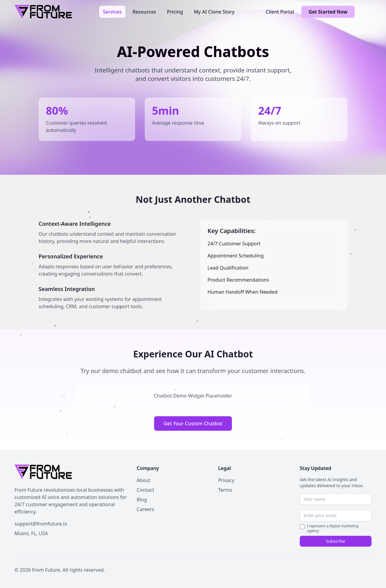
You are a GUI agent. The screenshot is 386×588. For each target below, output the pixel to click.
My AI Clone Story (214, 12)
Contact (145, 490)
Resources (144, 12)
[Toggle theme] (367, 12)
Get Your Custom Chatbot (193, 423)
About (143, 480)
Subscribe (336, 541)
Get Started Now (328, 12)
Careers (145, 509)
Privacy (226, 480)
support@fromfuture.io (41, 524)
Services (112, 12)
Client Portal (280, 12)
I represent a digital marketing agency (333, 529)
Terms (225, 490)
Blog (142, 500)
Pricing (175, 12)
